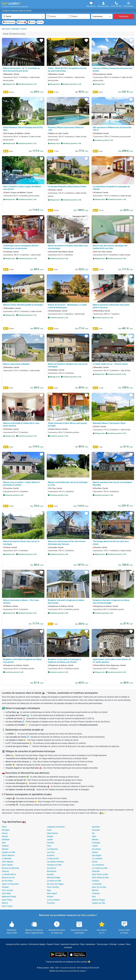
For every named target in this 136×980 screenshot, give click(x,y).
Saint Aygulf (52, 893)
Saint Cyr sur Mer (99, 887)
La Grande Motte (9, 874)
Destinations (9, 22)
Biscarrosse (52, 871)
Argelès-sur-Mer (9, 852)
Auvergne (96, 830)
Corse (49, 830)
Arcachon (51, 855)
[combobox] (23, 16)
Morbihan (6, 840)
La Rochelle (97, 884)
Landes (50, 840)
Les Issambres (98, 865)
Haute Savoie (52, 833)
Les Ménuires (52, 849)
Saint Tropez (7, 906)
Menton (95, 890)
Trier (40, 22)
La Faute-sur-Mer (54, 881)
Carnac (95, 862)
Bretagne (6, 830)
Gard (4, 843)
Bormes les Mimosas (10, 868)
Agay (49, 890)
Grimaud (5, 887)
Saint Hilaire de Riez (100, 878)
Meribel (5, 849)
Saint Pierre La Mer (100, 874)
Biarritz (5, 903)
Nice (94, 897)
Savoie (5, 833)
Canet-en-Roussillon (10, 884)
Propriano (96, 893)
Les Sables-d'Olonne (55, 862)
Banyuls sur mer (8, 878)
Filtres (22, 22)
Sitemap (113, 944)
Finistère (51, 843)
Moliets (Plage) (98, 900)
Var (93, 833)
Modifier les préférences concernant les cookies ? (68, 971)
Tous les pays (102, 944)
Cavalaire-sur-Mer (54, 865)
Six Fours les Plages (55, 884)
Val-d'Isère (96, 849)
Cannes (95, 852)
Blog (82, 944)
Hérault (5, 836)
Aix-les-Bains (7, 881)
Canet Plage (7, 900)
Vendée (50, 836)
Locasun (121, 944)
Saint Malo (6, 893)
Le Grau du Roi (53, 859)
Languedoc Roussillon (56, 827)
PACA (4, 827)
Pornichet (51, 903)
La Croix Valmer (53, 900)
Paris (49, 846)
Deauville (96, 871)
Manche (95, 840)
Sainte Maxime (8, 855)
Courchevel (51, 868)
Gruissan (50, 874)
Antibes (50, 897)
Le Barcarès (7, 859)
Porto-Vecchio (53, 887)
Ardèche (5, 846)
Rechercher (124, 16)
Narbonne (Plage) (9, 897)
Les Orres (51, 852)
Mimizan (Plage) (54, 878)
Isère (94, 836)
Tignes (95, 846)
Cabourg (5, 871)
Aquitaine (96, 827)
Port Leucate (7, 890)
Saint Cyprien (7, 865)
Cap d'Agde (97, 855)
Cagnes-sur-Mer (99, 903)
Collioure (96, 881)
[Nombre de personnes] (102, 16)
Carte (32, 22)
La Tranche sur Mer (100, 868)
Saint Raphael (8, 862)
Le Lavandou (97, 859)
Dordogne (96, 843)
